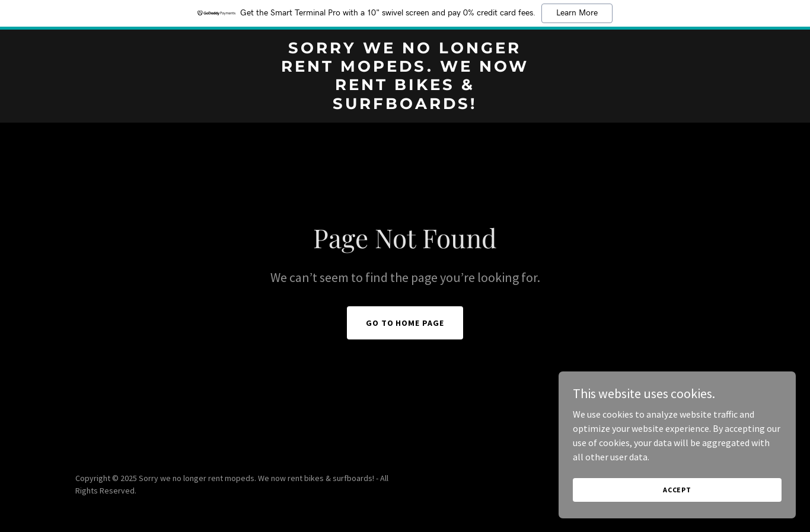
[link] (405, 105)
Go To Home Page (405, 323)
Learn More (577, 13)
